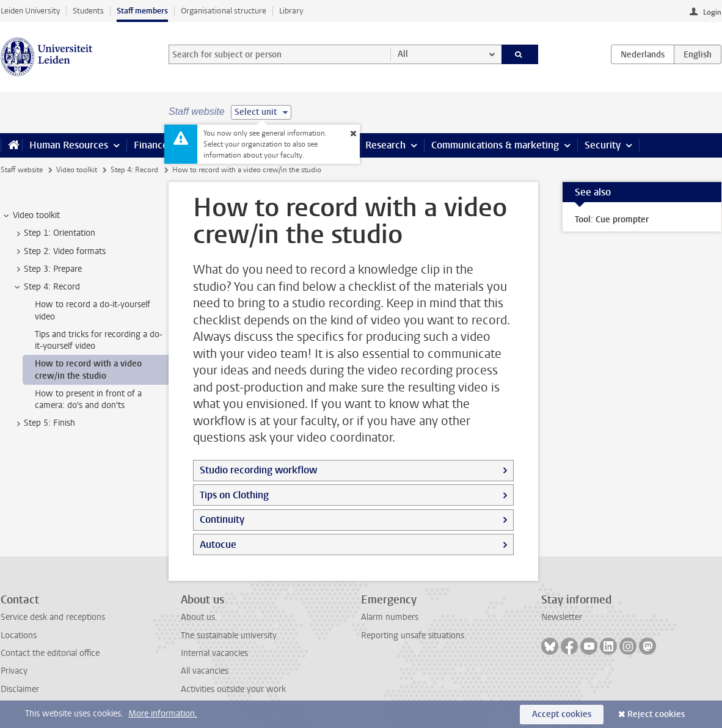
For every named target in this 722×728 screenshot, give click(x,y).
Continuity (222, 519)
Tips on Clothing (234, 495)
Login (712, 12)
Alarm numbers (390, 617)
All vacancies (205, 671)
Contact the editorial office (50, 653)
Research (385, 145)
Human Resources (69, 145)
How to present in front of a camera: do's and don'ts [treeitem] (88, 399)
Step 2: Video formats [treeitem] (59, 252)
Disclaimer (20, 689)
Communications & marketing (495, 145)
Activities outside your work (233, 689)
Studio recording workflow (258, 470)
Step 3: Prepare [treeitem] (47, 269)
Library (291, 11)
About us (198, 617)
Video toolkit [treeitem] (31, 216)
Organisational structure (224, 11)
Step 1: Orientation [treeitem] (54, 233)
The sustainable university (229, 635)
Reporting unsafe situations (413, 635)
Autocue (218, 544)
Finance (151, 145)
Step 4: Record (134, 170)
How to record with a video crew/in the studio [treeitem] (88, 369)
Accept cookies (562, 714)
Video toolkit (77, 170)
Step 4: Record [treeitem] (46, 287)
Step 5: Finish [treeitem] (44, 423)
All (403, 54)
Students (88, 11)
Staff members (142, 11)
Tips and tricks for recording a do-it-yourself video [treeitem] (99, 340)
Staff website (22, 170)
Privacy (14, 671)
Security (603, 145)
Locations (19, 635)
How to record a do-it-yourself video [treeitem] (93, 310)
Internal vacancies (214, 653)
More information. (163, 714)
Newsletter (562, 617)
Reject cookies (656, 714)
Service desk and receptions (53, 617)
